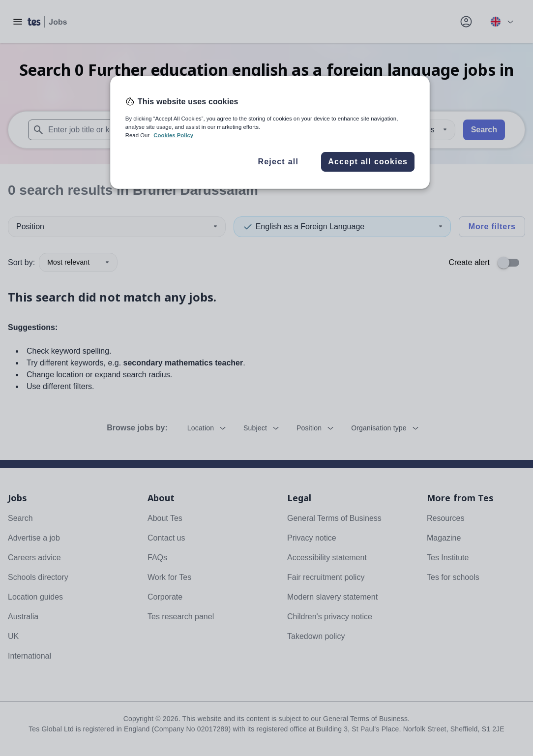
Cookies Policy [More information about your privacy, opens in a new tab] (173, 135)
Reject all (278, 162)
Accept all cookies (368, 162)
